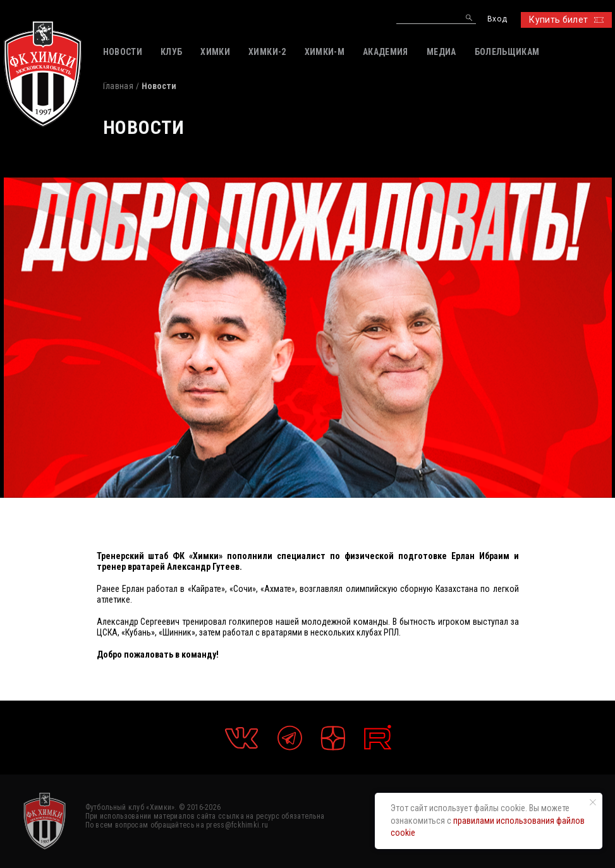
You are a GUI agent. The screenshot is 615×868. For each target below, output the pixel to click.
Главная (118, 86)
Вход (497, 19)
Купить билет (566, 20)
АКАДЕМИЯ (386, 52)
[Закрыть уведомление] (593, 802)
